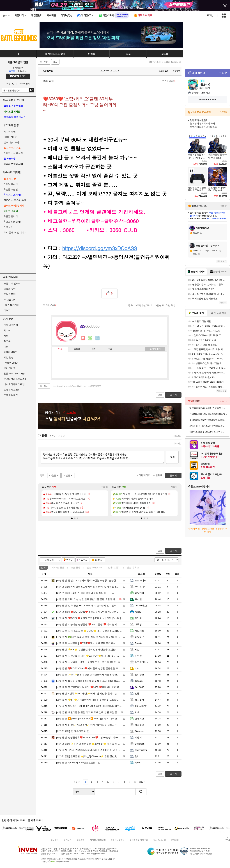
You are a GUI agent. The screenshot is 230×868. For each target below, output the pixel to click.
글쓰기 (173, 551)
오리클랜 (139, 675)
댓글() (172, 81)
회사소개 (54, 840)
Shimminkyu (141, 750)
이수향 (138, 656)
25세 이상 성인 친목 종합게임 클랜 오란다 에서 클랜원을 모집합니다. (98, 599)
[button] (72, 518)
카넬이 (138, 737)
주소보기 (44, 62)
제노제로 (139, 631)
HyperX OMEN (11, 363)
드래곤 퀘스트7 (11, 390)
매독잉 (138, 624)
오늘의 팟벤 (10, 294)
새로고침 (177, 436)
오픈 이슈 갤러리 (12, 283)
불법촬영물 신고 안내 (139, 840)
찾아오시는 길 (159, 840)
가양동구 (139, 637)
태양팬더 (139, 593)
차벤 (6, 336)
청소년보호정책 (117, 840)
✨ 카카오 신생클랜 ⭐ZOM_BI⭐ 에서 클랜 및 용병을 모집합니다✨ (99, 744)
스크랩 (138, 305)
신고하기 (148, 305)
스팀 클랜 (76, 568)
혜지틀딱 (139, 700)
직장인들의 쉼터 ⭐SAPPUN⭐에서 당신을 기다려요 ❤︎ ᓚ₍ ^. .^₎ (95, 656)
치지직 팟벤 (10, 132)
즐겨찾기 (99, 560)
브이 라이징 (10, 368)
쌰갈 (137, 650)
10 (135, 782)
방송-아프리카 (94, 568)
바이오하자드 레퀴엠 (14, 384)
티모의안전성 (142, 662)
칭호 (110, 349)
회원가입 (10, 84)
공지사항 (175, 840)
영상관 (8, 227)
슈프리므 (139, 725)
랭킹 (94, 349)
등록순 (52, 436)
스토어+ (223, 112)
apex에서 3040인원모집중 (76, 763)
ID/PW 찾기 (25, 84)
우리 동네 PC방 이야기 (15, 232)
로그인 (210, 15)
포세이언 (139, 719)
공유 (130, 305)
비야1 (138, 668)
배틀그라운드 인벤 (18, 62)
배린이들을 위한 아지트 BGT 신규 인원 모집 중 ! (87, 712)
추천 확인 (171, 305)
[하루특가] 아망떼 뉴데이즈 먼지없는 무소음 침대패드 (208, 408)
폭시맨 (138, 599)
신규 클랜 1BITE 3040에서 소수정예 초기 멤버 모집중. (90, 606)
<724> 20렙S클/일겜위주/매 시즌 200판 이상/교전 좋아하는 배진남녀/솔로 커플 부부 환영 (109, 750)
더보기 (97, 338)
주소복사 (44, 386)
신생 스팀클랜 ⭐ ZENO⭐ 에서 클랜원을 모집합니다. (90, 631)
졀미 (137, 756)
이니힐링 (90, 338)
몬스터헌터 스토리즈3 (15, 379)
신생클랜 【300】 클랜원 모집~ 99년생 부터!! (86, 662)
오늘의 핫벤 (10, 289)
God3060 (47, 71)
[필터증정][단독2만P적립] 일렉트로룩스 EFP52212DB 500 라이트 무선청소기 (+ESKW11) (208, 420)
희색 (137, 712)
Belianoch (140, 744)
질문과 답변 (11, 189)
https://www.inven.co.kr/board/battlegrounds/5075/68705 (77, 386)
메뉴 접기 (155, 349)
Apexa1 (139, 763)
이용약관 (80, 840)
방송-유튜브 (133, 568)
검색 (31, 90)
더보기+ (105, 487)
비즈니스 (67, 840)
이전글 (67, 475)
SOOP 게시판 (11, 137)
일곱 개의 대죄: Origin (14, 374)
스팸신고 (159, 305)
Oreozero (139, 731)
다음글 (53, 475)
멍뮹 (137, 693)
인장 (60, 349)
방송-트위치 (114, 568)
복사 (55, 62)
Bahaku (139, 643)
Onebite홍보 (141, 606)
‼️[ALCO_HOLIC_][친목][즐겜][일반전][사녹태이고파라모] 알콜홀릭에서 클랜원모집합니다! (109, 706)
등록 (172, 457)
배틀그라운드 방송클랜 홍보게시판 (165, 62)
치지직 (7, 330)
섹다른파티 (141, 587)
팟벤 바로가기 (11, 325)
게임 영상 (9, 357)
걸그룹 (7, 341)
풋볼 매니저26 (11, 395)
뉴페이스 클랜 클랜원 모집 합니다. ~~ (83, 593)
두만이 (138, 618)
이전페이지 (145, 475)
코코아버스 (141, 580)
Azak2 (138, 612)
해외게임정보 (11, 352)
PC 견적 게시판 (11, 305)
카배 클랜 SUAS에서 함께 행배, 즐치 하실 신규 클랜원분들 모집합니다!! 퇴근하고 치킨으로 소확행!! (115, 587)
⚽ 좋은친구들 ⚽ (73, 731)
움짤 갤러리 (11, 216)
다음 (141, 782)
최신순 (61, 436)
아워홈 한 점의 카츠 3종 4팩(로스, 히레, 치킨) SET (208, 426)
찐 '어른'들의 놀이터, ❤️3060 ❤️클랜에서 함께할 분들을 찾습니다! (97, 687)
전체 (43, 568)
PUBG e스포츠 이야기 (15, 200)
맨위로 (159, 475)
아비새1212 (141, 706)
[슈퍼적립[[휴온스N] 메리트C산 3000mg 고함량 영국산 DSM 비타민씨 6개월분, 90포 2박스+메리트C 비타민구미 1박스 (208, 414)
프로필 (77, 349)
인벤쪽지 (83, 338)
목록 (164, 81)
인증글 (70, 560)
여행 (6, 347)
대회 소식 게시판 (13, 153)
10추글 (84, 560)
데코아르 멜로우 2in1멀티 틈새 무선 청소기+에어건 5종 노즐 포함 (208, 432)
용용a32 (139, 681)
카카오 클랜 (58, 568)
